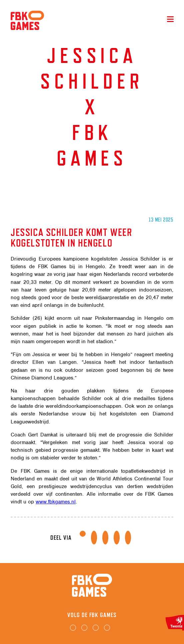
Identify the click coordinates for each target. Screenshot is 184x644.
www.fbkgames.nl (56, 502)
